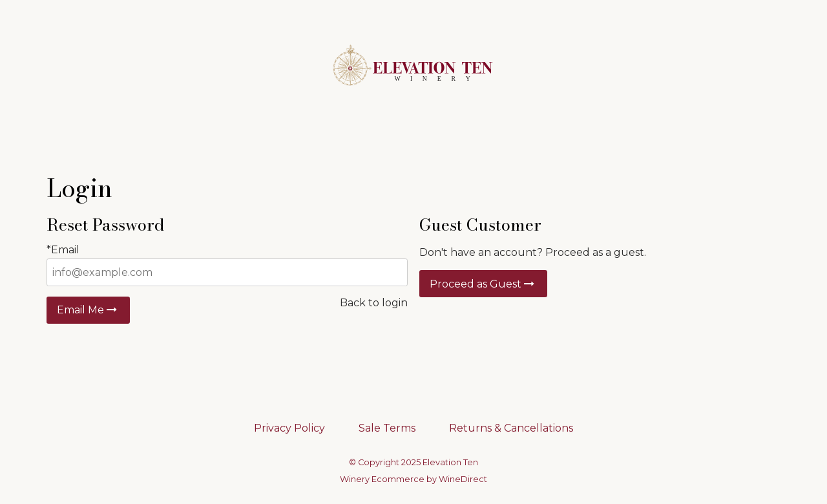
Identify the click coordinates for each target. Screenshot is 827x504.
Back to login (374, 303)
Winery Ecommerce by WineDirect (413, 479)
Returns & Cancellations (511, 428)
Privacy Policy (289, 428)
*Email (63, 250)
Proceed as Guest (483, 284)
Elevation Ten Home (413, 66)
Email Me (88, 310)
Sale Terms (387, 428)
